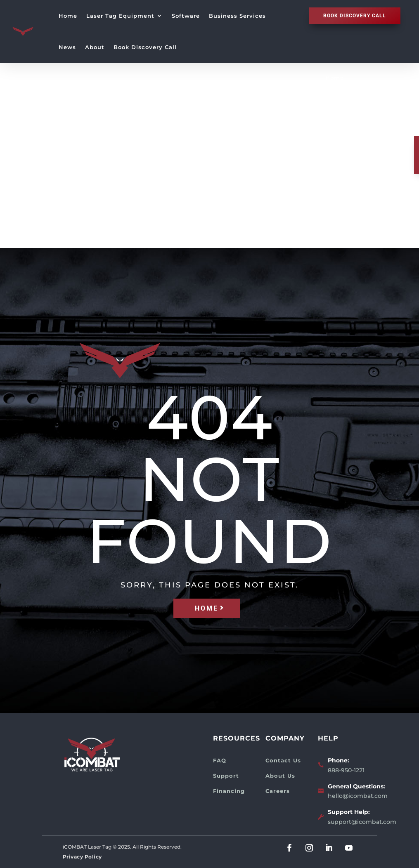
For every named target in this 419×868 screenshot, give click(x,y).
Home (68, 16)
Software (186, 16)
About (95, 47)
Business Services (237, 16)
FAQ (220, 760)
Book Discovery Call (145, 47)
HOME (207, 608)
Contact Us (283, 760)
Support (226, 776)
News (67, 47)
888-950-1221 (346, 770)
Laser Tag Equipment (120, 16)
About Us (280, 776)
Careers (278, 791)
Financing (229, 791)
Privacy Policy (82, 857)
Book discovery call (355, 16)
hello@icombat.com (358, 796)
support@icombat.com (362, 822)
